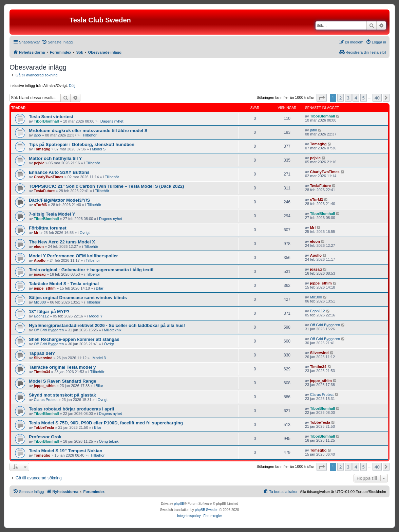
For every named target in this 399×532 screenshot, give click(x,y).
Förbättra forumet (48, 228)
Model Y (96, 316)
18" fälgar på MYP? (49, 311)
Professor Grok (45, 437)
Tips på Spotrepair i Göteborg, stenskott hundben (82, 144)
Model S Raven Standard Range (63, 381)
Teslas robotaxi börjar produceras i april (71, 409)
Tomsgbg (42, 149)
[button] (322, 98)
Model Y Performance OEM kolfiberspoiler (73, 256)
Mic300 (40, 302)
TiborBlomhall (46, 121)
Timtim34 (42, 372)
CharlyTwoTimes (49, 177)
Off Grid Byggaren (49, 330)
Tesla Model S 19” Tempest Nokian (65, 451)
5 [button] (364, 98)
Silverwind (43, 358)
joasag (40, 274)
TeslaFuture (44, 191)
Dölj (72, 86)
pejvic (39, 163)
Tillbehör (90, 135)
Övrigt (85, 233)
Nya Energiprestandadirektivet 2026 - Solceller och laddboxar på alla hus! (107, 325)
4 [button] (356, 98)
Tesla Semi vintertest (51, 117)
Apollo (40, 260)
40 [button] (377, 98)
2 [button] (340, 98)
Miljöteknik (112, 330)
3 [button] (348, 98)
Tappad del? (42, 353)
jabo (37, 135)
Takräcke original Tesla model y (62, 367)
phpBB (179, 504)
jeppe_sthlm (45, 288)
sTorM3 (40, 205)
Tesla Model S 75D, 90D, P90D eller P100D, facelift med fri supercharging (106, 423)
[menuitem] (57, 42)
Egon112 (41, 316)
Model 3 (99, 358)
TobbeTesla (44, 427)
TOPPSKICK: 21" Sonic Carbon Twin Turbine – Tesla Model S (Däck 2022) (106, 186)
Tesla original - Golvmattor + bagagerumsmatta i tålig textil (91, 270)
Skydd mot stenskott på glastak (62, 395)
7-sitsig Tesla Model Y (52, 214)
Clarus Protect (46, 400)
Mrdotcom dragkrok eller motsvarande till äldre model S (88, 131)
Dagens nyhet (112, 121)
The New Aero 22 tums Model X (62, 242)
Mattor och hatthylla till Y (55, 158)
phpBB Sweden (207, 510)
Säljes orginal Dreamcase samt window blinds (78, 298)
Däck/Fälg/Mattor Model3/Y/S (59, 200)
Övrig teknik (109, 441)
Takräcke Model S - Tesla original (64, 284)
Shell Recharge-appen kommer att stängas (74, 339)
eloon (39, 246)
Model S (99, 149)
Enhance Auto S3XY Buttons (59, 172)
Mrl (37, 233)
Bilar (100, 288)
